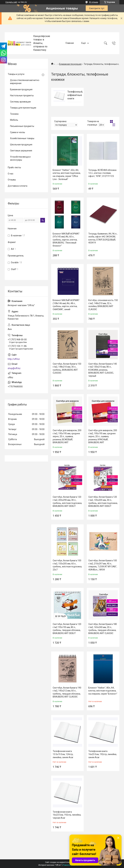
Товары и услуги (16, 74)
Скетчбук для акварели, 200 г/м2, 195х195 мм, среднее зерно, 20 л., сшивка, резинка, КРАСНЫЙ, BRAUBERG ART (103, 436)
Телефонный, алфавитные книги (75, 95)
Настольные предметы (22, 95)
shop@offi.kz (14, 368)
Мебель (14, 120)
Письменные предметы (22, 126)
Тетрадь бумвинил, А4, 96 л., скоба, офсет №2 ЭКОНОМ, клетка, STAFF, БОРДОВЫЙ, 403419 (103, 238)
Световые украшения (21, 151)
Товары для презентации (23, 108)
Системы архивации (20, 102)
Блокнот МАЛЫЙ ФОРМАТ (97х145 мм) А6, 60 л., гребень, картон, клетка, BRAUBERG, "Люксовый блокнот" (66, 240)
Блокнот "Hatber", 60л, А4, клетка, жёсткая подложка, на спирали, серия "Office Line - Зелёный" (67, 175)
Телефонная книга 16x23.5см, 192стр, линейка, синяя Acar (103, 754)
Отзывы (12, 180)
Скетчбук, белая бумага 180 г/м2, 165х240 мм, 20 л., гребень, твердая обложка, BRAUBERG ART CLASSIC (103, 629)
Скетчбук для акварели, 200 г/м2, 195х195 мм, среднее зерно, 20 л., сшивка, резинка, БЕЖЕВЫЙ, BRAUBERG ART (67, 436)
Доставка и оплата (18, 186)
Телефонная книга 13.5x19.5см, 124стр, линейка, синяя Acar (63, 754)
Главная (70, 43)
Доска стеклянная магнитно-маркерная (25, 82)
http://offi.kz (14, 359)
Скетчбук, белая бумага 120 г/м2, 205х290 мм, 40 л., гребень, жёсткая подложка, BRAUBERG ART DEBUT (67, 501)
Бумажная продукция (70, 64)
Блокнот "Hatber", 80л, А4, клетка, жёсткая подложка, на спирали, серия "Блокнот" (103, 691)
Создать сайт (11, 2)
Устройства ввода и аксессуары (20, 158)
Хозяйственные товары (22, 138)
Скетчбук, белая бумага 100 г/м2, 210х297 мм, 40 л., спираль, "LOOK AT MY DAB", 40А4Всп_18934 (103, 565)
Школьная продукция (21, 145)
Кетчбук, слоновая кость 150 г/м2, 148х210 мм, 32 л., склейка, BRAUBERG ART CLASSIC (103, 305)
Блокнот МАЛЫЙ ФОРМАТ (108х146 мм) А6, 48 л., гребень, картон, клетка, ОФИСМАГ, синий (66, 305)
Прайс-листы (14, 167)
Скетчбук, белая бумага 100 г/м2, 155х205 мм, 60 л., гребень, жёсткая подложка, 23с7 (67, 565)
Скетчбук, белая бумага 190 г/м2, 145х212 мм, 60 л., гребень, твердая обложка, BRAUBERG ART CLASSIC (67, 692)
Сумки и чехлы (18, 132)
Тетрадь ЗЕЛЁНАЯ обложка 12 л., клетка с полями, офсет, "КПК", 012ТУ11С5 (102, 173)
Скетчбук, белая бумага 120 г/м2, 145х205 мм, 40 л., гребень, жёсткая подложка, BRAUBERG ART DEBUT (103, 501)
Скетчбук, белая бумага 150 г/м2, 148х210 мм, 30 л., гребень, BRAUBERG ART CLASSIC (67, 368)
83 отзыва (94, 2)
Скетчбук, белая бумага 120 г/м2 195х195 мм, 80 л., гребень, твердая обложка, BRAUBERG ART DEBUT (67, 629)
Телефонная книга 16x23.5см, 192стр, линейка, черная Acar (67, 815)
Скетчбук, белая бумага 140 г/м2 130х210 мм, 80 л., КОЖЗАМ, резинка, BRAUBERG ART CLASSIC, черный (103, 370)
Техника (14, 114)
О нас (11, 174)
